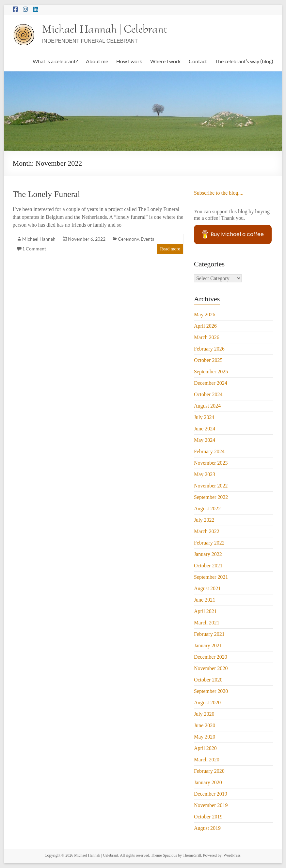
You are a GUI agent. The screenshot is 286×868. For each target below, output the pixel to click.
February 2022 (209, 543)
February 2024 (209, 451)
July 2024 (204, 417)
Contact (198, 61)
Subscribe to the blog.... (219, 193)
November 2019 (211, 805)
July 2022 (204, 520)
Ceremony (128, 239)
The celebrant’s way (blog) (244, 61)
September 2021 (211, 577)
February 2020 (209, 771)
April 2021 (205, 611)
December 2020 (211, 657)
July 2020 (204, 714)
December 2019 (211, 794)
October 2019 (208, 817)
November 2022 (211, 486)
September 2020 (211, 691)
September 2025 (211, 372)
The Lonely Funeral (47, 194)
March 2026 (207, 337)
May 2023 (205, 474)
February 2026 (209, 349)
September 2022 (211, 497)
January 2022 (208, 554)
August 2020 (207, 703)
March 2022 (207, 531)
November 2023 (211, 463)
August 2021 (207, 588)
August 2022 (207, 509)
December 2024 (211, 383)
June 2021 (205, 600)
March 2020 (207, 760)
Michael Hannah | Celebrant (105, 29)
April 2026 (205, 326)
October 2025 (208, 360)
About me (97, 61)
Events (147, 239)
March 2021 (207, 623)
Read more (170, 249)
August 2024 (207, 406)
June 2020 (205, 725)
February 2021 (209, 634)
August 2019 (207, 828)
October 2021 (208, 566)
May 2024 (205, 440)
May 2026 (205, 314)
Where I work (165, 61)
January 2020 (208, 782)
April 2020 (205, 748)
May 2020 (205, 737)
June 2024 (205, 429)
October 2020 (208, 680)
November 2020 (211, 668)
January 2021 (208, 645)
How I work (129, 61)
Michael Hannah (39, 239)
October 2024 (208, 394)
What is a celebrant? (55, 61)
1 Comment (34, 249)
